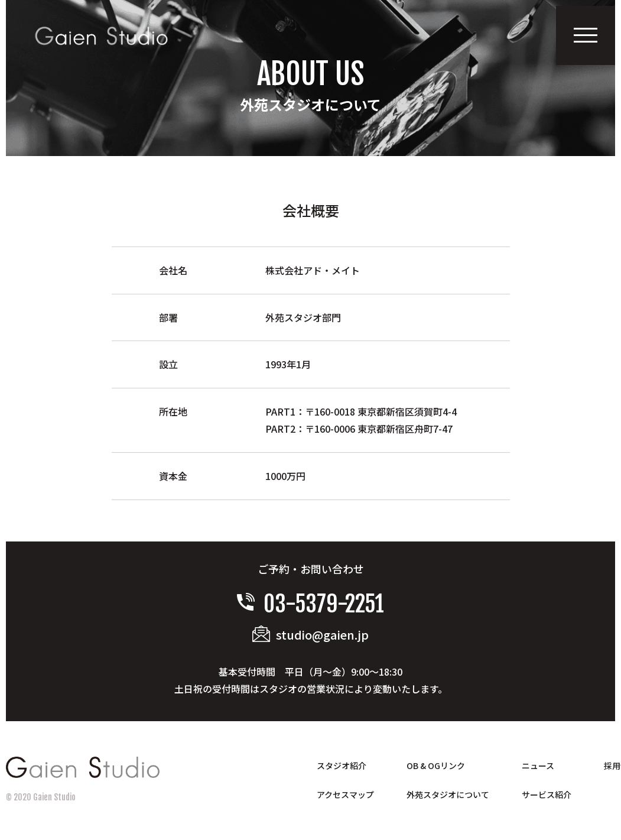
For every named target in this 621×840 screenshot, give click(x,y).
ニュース (538, 766)
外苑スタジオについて (448, 794)
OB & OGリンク (436, 766)
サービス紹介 (547, 794)
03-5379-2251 (311, 604)
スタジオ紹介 (342, 766)
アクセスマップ (345, 794)
